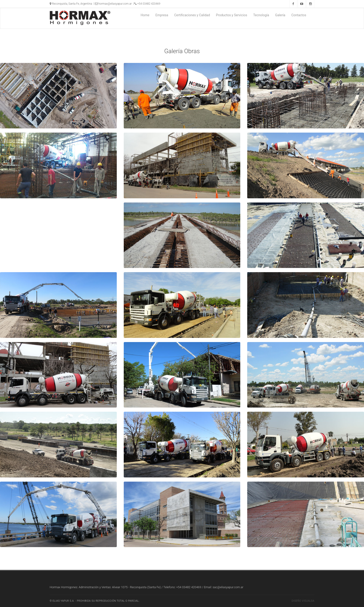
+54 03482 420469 (147, 4)
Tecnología (261, 15)
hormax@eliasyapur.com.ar (113, 4)
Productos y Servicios (231, 15)
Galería (280, 15)
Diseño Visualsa (303, 601)
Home (145, 15)
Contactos (299, 15)
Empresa (162, 15)
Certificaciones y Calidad (192, 15)
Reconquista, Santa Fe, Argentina (71, 4)
